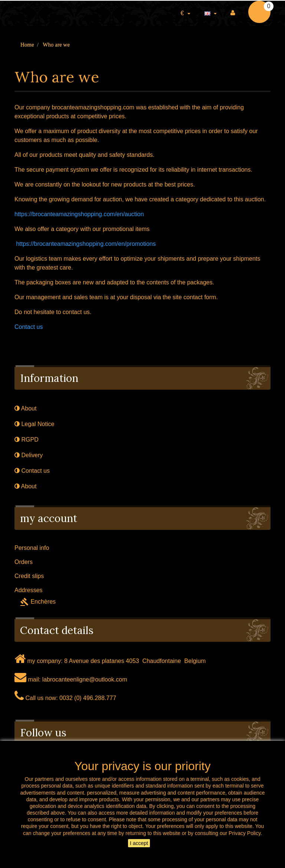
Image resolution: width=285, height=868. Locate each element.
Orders (24, 562)
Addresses (29, 590)
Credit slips (29, 576)
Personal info (32, 548)
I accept (139, 843)
